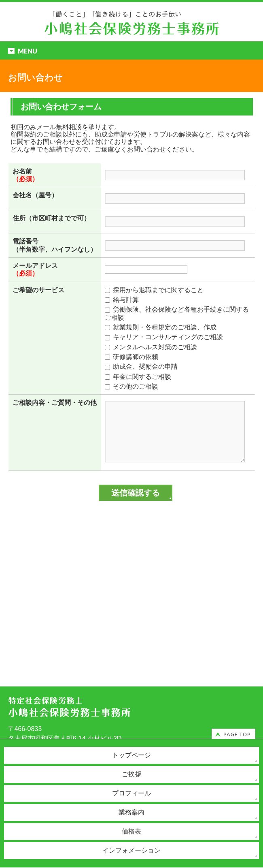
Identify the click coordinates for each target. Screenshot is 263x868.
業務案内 (131, 812)
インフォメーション (131, 850)
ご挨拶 (131, 774)
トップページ (131, 755)
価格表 (131, 831)
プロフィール (131, 793)
